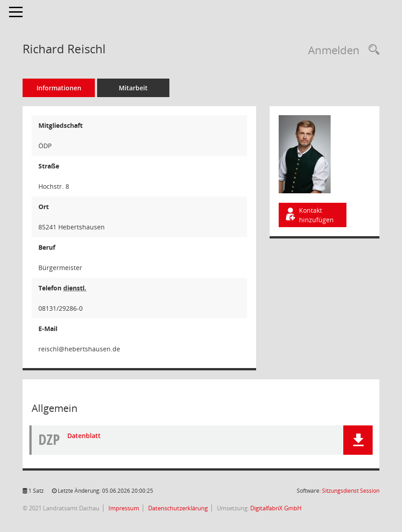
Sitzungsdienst (351, 491)
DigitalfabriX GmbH (276, 508)
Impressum (123, 508)
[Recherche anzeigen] (372, 50)
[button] (358, 440)
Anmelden (334, 50)
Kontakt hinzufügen (309, 215)
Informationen (59, 88)
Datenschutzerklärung (177, 508)
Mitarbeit (133, 88)
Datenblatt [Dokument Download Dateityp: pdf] (84, 436)
